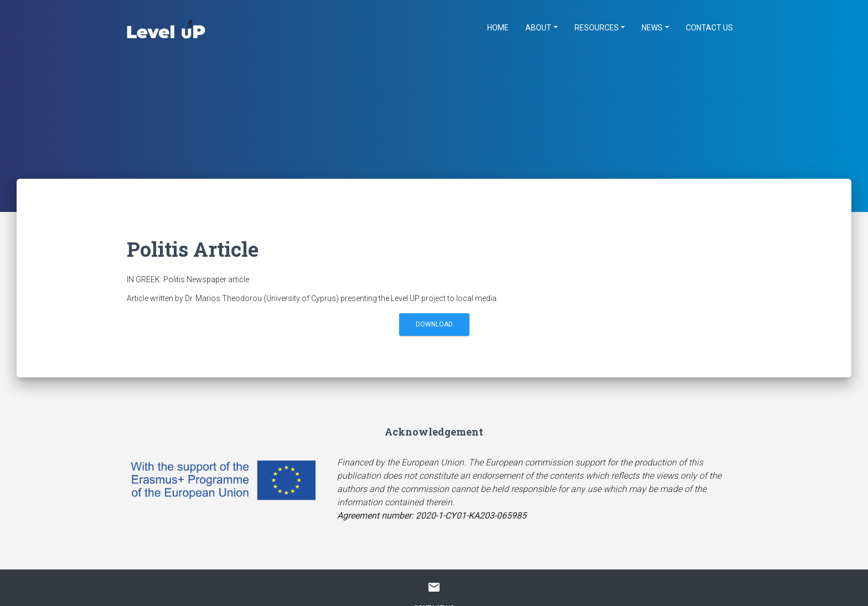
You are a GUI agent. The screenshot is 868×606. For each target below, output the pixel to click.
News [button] (652, 28)
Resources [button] (597, 28)
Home (498, 28)
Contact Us (709, 28)
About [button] (538, 28)
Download (434, 324)
